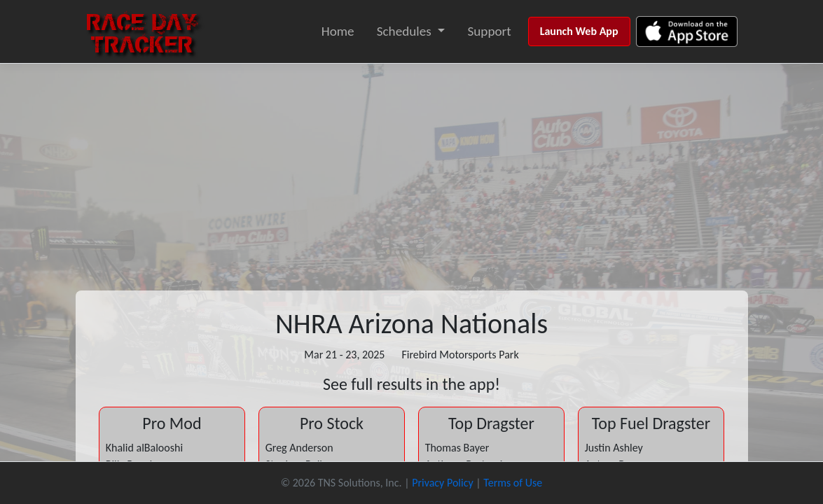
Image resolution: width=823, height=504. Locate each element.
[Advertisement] (411, 169)
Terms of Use (513, 483)
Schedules (404, 31)
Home (338, 31)
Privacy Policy (443, 483)
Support (489, 31)
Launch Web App (579, 31)
